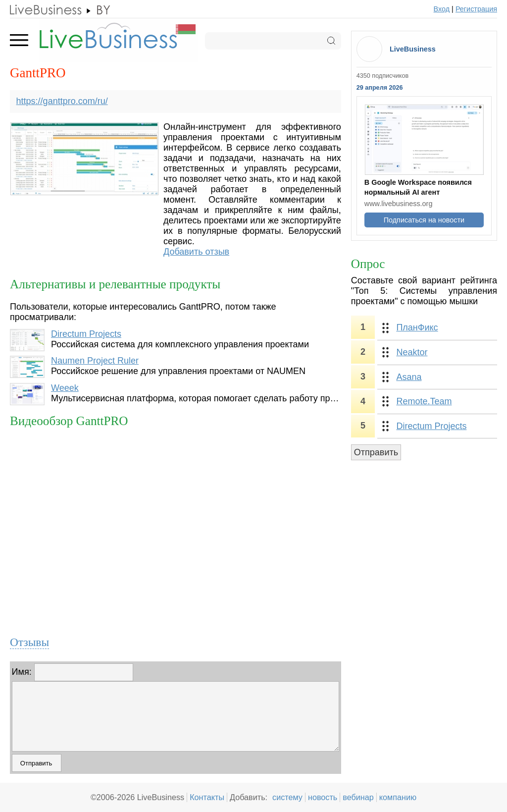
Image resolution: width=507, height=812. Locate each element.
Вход (442, 9)
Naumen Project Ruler (95, 361)
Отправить (376, 452)
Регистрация (476, 9)
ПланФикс (417, 327)
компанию (398, 797)
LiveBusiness (413, 49)
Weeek (65, 388)
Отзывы (29, 642)
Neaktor (412, 352)
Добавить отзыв (196, 252)
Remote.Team (424, 401)
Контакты (207, 797)
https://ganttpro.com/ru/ (62, 101)
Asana (409, 377)
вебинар (358, 797)
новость (323, 797)
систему (287, 797)
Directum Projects (86, 334)
